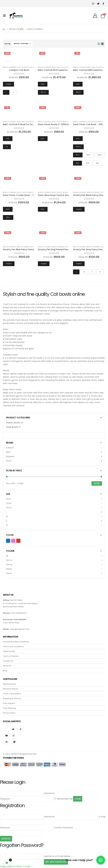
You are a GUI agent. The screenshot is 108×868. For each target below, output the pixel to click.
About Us (7, 666)
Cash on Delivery (11, 656)
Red (20, 540)
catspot (24, 67)
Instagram (14, 736)
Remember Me (63, 799)
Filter (97, 483)
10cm (8, 499)
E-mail (102, 817)
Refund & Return (11, 689)
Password (5, 799)
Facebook (20, 729)
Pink (15, 540)
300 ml (9, 565)
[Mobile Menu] (5, 16)
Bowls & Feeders (9, 67)
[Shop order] (23, 44)
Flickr (14, 742)
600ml (9, 569)
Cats (19, 67)
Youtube (7, 736)
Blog (5, 671)
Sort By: (8, 44)
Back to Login (24, 866)
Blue (10, 540)
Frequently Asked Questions (16, 642)
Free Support (9, 703)
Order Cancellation (12, 694)
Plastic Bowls (67, 67)
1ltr (7, 556)
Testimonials (9, 651)
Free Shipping (9, 708)
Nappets (10, 456)
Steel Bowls (33, 67)
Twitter (13, 729)
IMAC (59, 67)
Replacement (9, 684)
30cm (9, 508)
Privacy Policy (9, 713)
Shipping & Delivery (12, 698)
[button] (101, 860)
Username (49, 793)
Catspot (10, 448)
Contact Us (8, 661)
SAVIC (9, 461)
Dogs (54, 67)
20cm (9, 503)
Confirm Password (63, 828)
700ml (9, 573)
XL (7, 525)
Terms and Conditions (13, 646)
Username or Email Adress (57, 856)
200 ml (9, 560)
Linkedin (7, 742)
